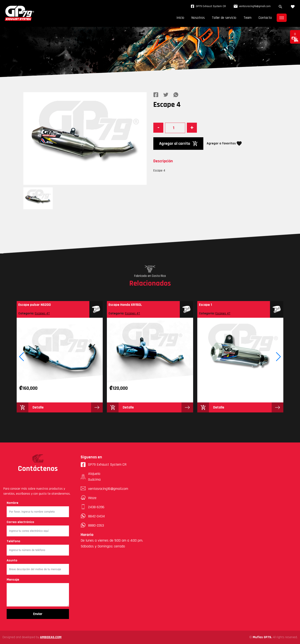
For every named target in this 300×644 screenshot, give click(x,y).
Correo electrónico (20, 522)
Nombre (12, 503)
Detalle (38, 407)
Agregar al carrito (178, 144)
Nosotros (195, 18)
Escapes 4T (42, 313)
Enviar (38, 614)
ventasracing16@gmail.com (251, 6)
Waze (92, 498)
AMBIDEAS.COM (51, 637)
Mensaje (13, 580)
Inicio (177, 18)
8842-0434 (96, 516)
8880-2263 (96, 525)
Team (246, 18)
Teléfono (13, 541)
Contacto (265, 18)
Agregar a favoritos (224, 144)
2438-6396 (96, 507)
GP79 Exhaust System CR (207, 6)
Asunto (12, 560)
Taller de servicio (222, 18)
